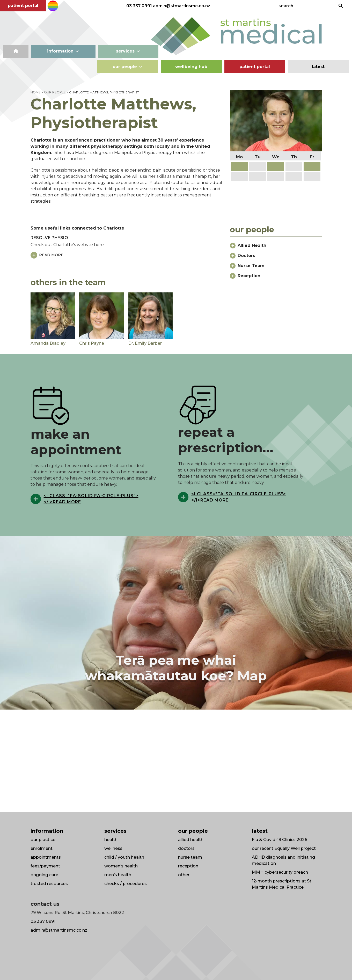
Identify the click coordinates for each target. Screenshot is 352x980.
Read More (51, 255)
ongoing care (44, 875)
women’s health (121, 866)
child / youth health (124, 857)
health (111, 840)
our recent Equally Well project (284, 848)
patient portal (23, 6)
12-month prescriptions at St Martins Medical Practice (282, 884)
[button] (276, 248)
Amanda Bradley (48, 343)
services (128, 51)
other (184, 875)
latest (318, 67)
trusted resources (49, 884)
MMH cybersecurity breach (280, 872)
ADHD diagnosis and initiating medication (283, 860)
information (63, 51)
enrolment (42, 848)
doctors (186, 848)
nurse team (190, 857)
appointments (46, 857)
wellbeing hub (191, 67)
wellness (113, 848)
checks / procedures (126, 884)
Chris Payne (92, 343)
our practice (43, 840)
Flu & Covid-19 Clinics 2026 (280, 840)
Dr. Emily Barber (145, 343)
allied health (191, 840)
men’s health (118, 875)
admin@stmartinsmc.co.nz (182, 6)
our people (128, 67)
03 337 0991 (139, 6)
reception (188, 866)
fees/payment (45, 866)
